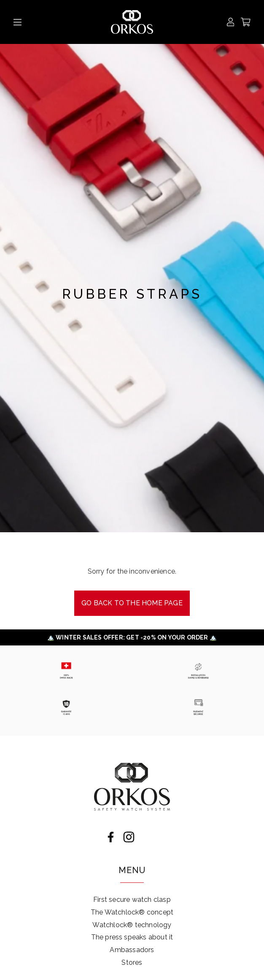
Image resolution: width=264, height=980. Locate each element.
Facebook (111, 837)
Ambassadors (132, 950)
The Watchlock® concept (132, 912)
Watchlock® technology (132, 925)
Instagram (129, 837)
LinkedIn (147, 837)
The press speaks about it (132, 937)
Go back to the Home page (132, 603)
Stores (132, 962)
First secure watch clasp (132, 900)
